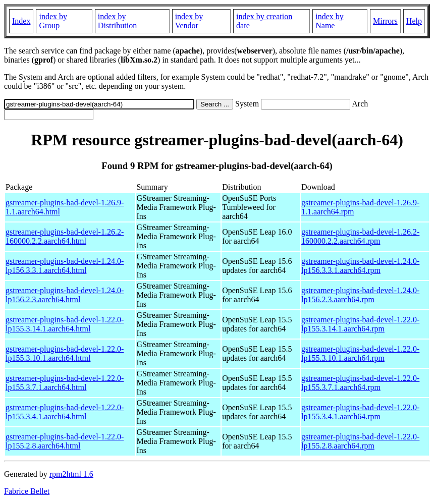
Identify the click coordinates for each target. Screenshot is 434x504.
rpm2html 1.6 (71, 474)
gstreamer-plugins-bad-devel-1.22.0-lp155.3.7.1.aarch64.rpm (360, 383)
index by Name (330, 21)
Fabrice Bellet (27, 491)
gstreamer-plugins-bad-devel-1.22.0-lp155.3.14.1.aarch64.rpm (360, 324)
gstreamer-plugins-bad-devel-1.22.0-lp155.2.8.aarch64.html (65, 441)
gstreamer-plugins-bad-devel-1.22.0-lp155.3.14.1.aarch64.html (65, 324)
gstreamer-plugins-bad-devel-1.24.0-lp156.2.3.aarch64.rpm (360, 295)
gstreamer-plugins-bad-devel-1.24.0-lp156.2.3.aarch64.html (65, 295)
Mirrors (385, 21)
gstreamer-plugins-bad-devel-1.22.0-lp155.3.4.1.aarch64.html (65, 412)
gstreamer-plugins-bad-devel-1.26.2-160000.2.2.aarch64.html (65, 236)
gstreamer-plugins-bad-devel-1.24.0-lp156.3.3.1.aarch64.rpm (360, 266)
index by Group (53, 21)
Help (414, 21)
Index (21, 21)
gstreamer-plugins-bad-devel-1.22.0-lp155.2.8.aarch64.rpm (360, 441)
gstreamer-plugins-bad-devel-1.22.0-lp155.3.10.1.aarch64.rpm (360, 353)
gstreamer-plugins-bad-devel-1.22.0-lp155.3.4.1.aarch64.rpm (360, 412)
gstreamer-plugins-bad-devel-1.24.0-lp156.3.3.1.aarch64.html (65, 266)
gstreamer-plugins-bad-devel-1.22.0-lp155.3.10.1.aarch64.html (65, 353)
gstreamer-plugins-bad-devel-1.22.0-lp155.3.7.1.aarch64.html (65, 383)
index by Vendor (189, 21)
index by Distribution (117, 21)
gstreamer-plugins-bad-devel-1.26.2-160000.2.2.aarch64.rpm (360, 236)
